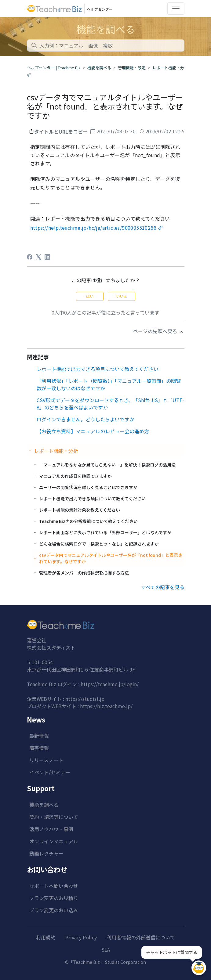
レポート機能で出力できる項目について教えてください (98, 369)
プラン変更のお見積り (54, 898)
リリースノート (46, 760)
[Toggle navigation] (176, 9)
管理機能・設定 (132, 68)
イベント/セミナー (50, 772)
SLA (106, 949)
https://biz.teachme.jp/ (106, 706)
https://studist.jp (85, 699)
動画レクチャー (46, 853)
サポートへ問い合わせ (54, 886)
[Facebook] (30, 257)
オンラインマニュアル (54, 841)
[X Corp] (38, 257)
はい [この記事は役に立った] (90, 296)
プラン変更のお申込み (54, 910)
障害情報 (39, 748)
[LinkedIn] (47, 257)
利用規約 (46, 937)
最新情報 (39, 736)
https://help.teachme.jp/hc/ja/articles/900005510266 (93, 228)
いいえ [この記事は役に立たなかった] (122, 296)
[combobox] (106, 45)
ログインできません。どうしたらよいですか (85, 419)
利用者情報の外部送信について (141, 937)
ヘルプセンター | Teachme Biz (54, 68)
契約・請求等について (54, 817)
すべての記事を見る (163, 587)
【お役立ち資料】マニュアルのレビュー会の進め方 (93, 431)
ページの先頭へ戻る (159, 331)
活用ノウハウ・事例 (51, 829)
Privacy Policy (81, 937)
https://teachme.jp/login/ (110, 684)
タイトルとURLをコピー (61, 132)
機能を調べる (99, 68)
